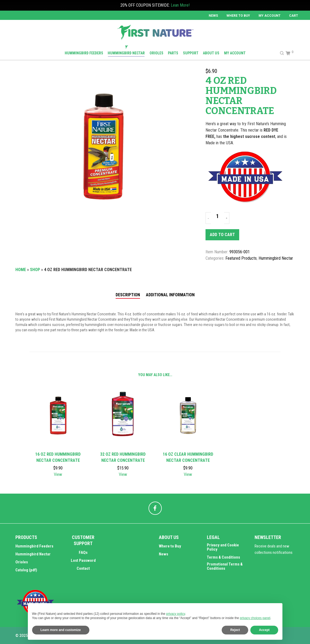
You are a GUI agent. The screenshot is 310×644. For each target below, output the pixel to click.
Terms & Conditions (223, 557)
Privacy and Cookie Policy (223, 547)
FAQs (83, 552)
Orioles (22, 562)
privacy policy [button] (176, 614)
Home (21, 270)
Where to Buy (238, 16)
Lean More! (180, 5)
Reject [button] (235, 630)
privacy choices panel (255, 618)
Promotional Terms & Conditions (225, 566)
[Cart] (287, 53)
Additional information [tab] (170, 295)
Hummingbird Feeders (34, 546)
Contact (83, 568)
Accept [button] (264, 630)
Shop (35, 270)
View (58, 474)
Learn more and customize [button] (61, 630)
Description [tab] (128, 295)
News (213, 16)
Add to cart (222, 235)
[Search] (280, 53)
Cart (294, 16)
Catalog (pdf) (26, 570)
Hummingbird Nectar (276, 258)
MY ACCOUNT (270, 16)
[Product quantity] (217, 216)
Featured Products (241, 258)
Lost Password (83, 560)
